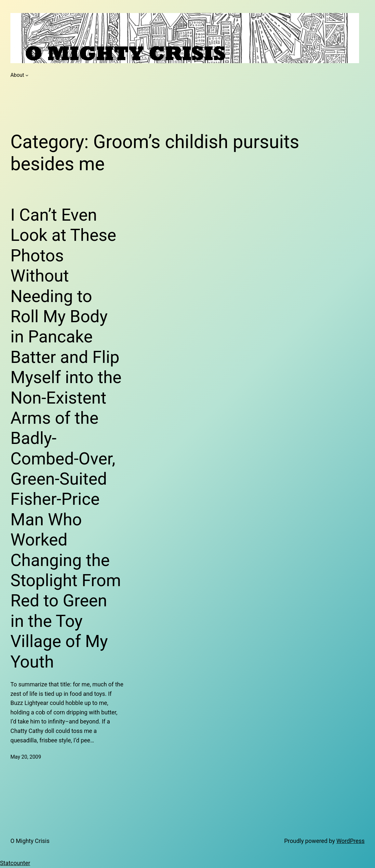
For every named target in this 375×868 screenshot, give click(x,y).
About (17, 75)
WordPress (350, 841)
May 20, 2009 (26, 757)
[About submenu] (27, 75)
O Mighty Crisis (30, 841)
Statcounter (15, 863)
